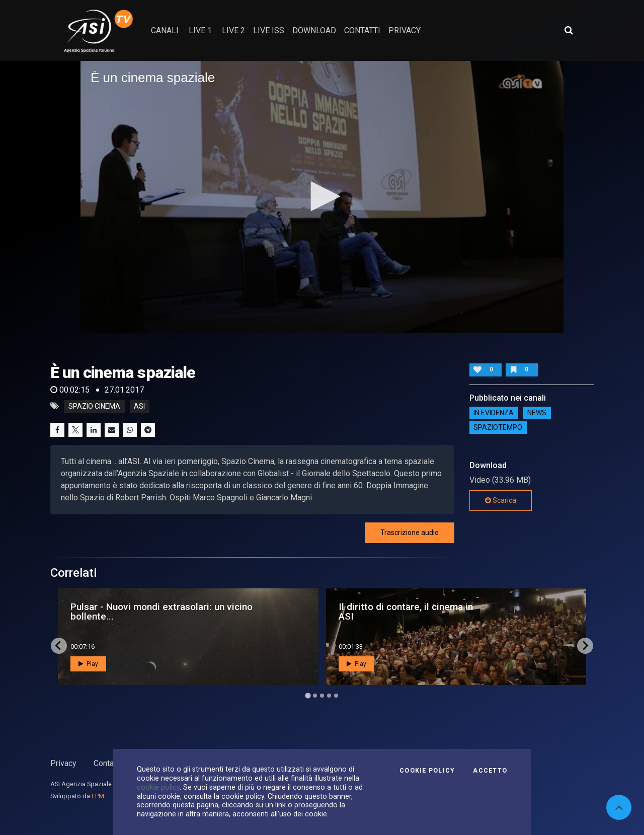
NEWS (537, 413)
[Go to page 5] (336, 696)
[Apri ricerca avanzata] (569, 30)
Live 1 (200, 30)
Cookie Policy (427, 771)
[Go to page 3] (322, 696)
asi (139, 406)
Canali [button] (165, 30)
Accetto (490, 771)
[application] (322, 197)
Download (314, 30)
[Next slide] (585, 646)
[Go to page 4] (329, 696)
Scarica (501, 500)
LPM (98, 796)
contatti (362, 30)
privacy (405, 30)
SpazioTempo (498, 428)
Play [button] (88, 664)
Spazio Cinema (94, 406)
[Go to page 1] (308, 695)
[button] (322, 196)
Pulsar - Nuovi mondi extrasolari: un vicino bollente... (162, 612)
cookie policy (158, 787)
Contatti (107, 763)
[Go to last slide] (59, 646)
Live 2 (233, 30)
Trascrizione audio (410, 533)
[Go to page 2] (315, 696)
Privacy (63, 763)
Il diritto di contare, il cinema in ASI (406, 612)
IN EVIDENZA (494, 413)
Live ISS (269, 30)
